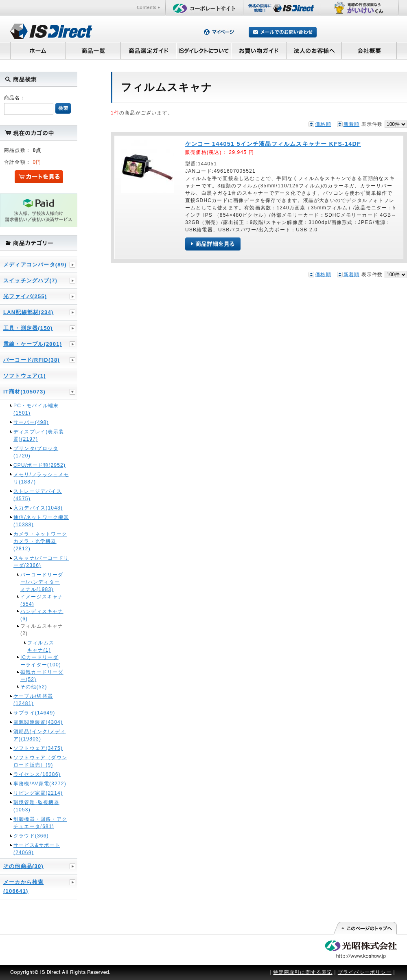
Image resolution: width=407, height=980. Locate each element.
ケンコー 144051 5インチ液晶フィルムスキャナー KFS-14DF (273, 144)
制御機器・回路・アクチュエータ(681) (40, 823)
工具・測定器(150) (28, 328)
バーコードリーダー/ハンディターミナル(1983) (42, 582)
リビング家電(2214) (38, 793)
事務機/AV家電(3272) (40, 784)
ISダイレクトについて (204, 51)
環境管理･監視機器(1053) (36, 806)
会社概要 (369, 51)
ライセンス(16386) (37, 774)
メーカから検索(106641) (23, 887)
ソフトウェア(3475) (38, 748)
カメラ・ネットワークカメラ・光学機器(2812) (40, 541)
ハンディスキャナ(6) (42, 615)
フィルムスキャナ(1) (41, 646)
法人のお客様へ (314, 51)
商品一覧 (93, 51)
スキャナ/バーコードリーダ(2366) (41, 562)
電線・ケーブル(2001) (33, 344)
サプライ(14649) (34, 713)
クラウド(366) (31, 836)
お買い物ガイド (259, 51)
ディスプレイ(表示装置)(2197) (39, 435)
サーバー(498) (31, 422)
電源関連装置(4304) (38, 722)
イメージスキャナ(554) (42, 600)
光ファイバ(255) (25, 296)
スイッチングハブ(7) (30, 280)
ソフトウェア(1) (25, 376)
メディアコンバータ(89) (35, 265)
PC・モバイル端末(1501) (36, 409)
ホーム (38, 51)
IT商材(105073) (24, 392)
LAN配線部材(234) (28, 312)
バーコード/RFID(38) (32, 360)
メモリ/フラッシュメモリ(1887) (41, 478)
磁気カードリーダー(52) (42, 676)
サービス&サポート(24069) (37, 849)
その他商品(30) (23, 866)
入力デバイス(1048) (38, 508)
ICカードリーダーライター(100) (41, 661)
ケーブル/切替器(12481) (33, 700)
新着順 (352, 124)
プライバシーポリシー (365, 972)
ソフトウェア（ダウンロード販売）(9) (40, 761)
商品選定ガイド (148, 51)
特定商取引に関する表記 (303, 972)
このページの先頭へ (365, 928)
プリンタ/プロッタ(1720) (36, 452)
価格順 (323, 124)
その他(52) (34, 687)
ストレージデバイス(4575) (38, 495)
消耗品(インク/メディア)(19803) (40, 735)
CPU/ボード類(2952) (39, 465)
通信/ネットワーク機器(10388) (41, 521)
